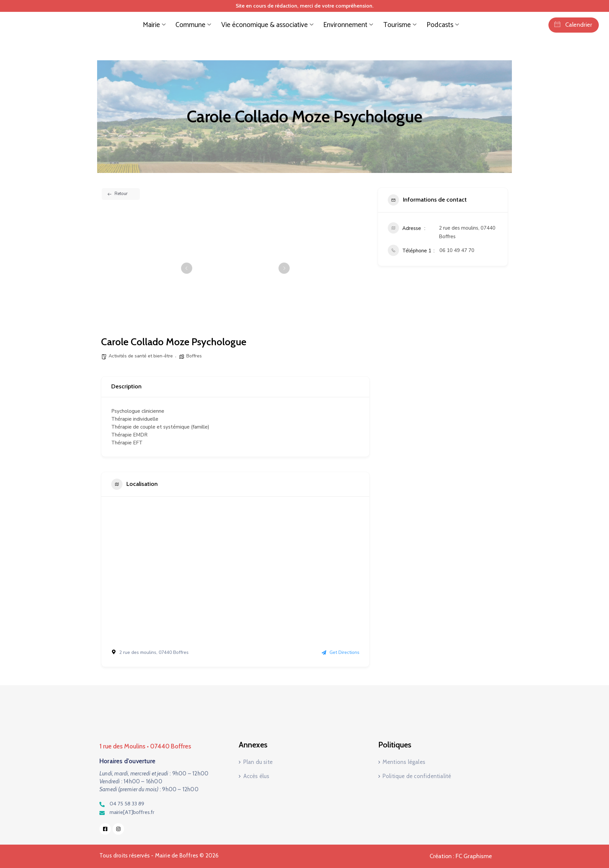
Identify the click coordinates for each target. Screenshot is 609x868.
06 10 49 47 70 (457, 250)
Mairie (176, 25)
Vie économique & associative (271, 25)
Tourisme (382, 25)
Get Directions (341, 652)
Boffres (194, 356)
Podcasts (419, 25)
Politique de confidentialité (417, 775)
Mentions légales (404, 763)
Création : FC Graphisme (461, 856)
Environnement (339, 25)
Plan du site (258, 763)
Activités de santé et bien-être (141, 356)
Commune (209, 25)
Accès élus (256, 775)
